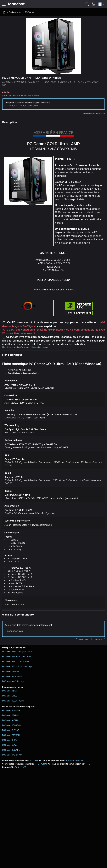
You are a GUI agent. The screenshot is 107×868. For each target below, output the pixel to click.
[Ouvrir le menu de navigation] (4, 4)
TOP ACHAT (42, 764)
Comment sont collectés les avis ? (90, 639)
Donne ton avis (15, 631)
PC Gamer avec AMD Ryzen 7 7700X (18, 652)
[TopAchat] (16, 4)
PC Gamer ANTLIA (10, 720)
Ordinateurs (15, 12)
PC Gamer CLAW (10, 745)
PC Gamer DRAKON (11, 715)
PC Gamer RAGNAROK (12, 755)
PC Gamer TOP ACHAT (27, 106)
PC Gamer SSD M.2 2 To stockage (17, 666)
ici (51, 525)
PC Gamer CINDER (10, 696)
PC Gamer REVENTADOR (13, 701)
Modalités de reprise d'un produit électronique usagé (25, 347)
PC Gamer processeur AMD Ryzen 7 (18, 656)
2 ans (39, 373)
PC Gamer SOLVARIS (11, 750)
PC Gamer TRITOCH (11, 735)
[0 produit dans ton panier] (94, 4)
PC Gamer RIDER (10, 691)
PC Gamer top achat (75, 761)
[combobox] (101, 4)
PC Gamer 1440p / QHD (12, 676)
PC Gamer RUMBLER (11, 710)
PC (89, 764)
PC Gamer (30, 12)
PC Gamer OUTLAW (11, 730)
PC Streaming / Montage (13, 681)
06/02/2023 (20, 767)
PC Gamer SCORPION (12, 725)
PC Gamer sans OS (11, 671)
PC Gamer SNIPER (10, 740)
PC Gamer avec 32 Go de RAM (15, 661)
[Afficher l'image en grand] (53, 46)
